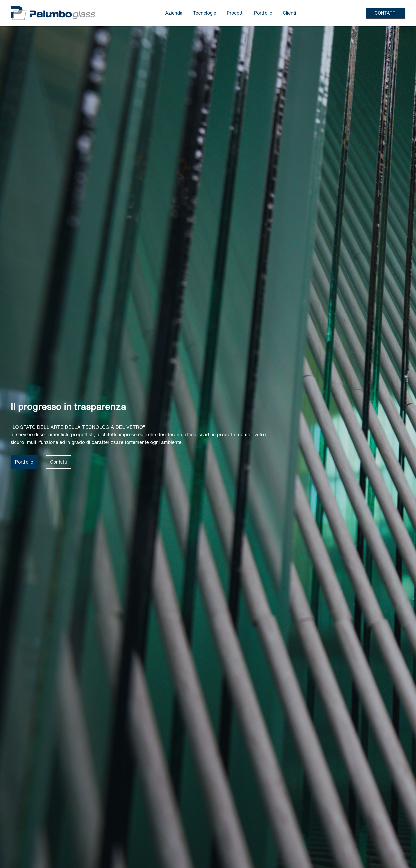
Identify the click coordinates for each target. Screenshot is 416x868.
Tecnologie (205, 13)
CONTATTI (386, 13)
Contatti (59, 462)
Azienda (174, 13)
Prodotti (235, 13)
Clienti (289, 13)
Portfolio (263, 13)
